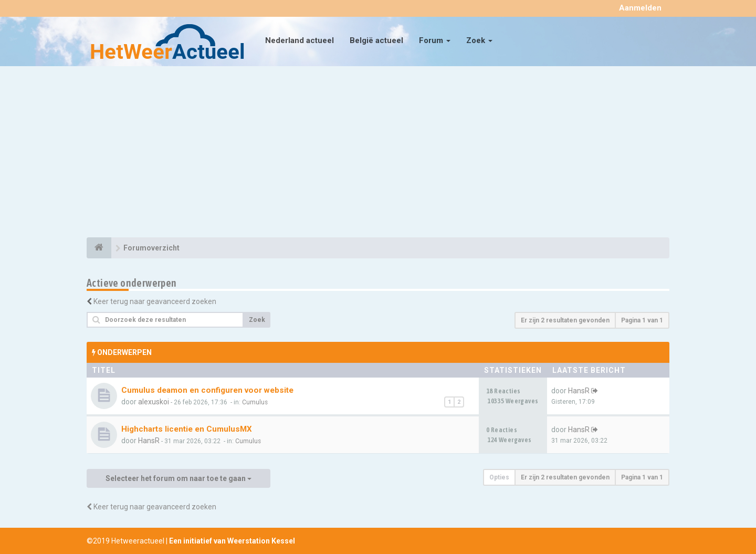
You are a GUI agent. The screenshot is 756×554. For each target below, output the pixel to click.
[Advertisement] (378, 153)
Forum (435, 40)
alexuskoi (154, 402)
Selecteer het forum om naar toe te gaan (178, 478)
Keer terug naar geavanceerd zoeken (155, 301)
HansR (579, 391)
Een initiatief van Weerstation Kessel (232, 541)
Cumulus (255, 402)
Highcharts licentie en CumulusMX (187, 429)
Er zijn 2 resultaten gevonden (565, 320)
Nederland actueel (300, 40)
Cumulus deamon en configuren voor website (207, 390)
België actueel (376, 40)
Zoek (479, 40)
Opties (499, 477)
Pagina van (642, 320)
